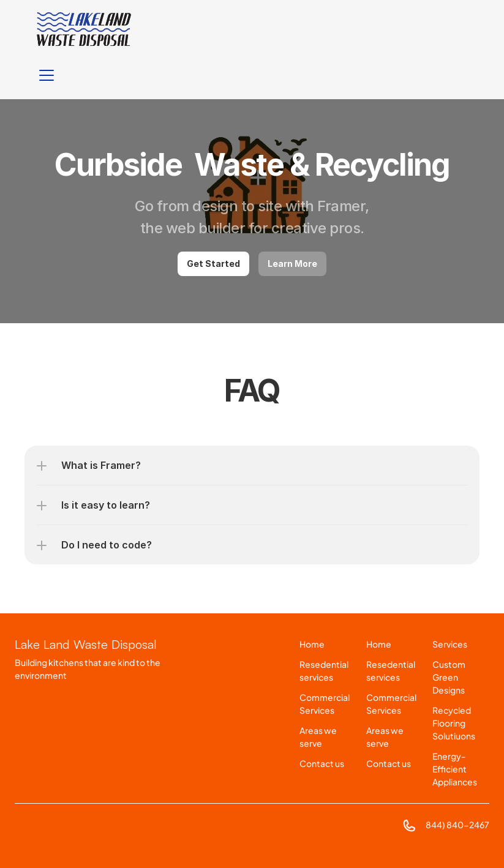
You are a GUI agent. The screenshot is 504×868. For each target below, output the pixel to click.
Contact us (322, 763)
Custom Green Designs (449, 677)
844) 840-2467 (457, 825)
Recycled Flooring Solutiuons (454, 723)
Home (312, 644)
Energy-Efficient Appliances (455, 769)
